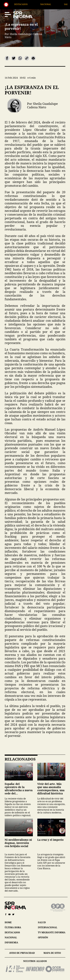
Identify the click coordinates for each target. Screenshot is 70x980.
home (8, 922)
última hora (13, 927)
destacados (12, 932)
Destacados (32, 4)
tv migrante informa (52, 932)
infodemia (11, 942)
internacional (48, 927)
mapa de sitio (52, 953)
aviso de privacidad (22, 953)
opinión (43, 937)
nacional (11, 937)
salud (42, 922)
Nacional (57, 4)
